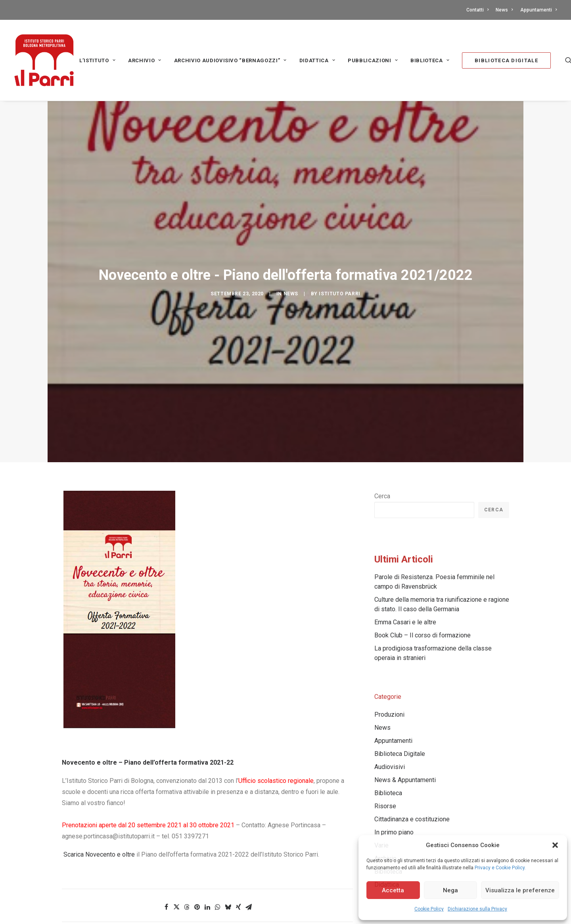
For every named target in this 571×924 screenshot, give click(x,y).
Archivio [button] (145, 60)
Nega (450, 890)
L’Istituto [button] (97, 60)
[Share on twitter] (176, 839)
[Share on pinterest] (197, 839)
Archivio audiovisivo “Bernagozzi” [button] (230, 60)
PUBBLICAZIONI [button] (373, 60)
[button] (555, 845)
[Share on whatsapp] (218, 839)
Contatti (477, 10)
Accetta (393, 890)
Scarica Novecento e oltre (98, 787)
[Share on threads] (187, 839)
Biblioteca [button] (430, 60)
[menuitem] (479, 10)
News (504, 10)
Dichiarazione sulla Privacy (477, 909)
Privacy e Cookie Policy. (500, 868)
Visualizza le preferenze (520, 890)
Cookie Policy (429, 909)
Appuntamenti (538, 10)
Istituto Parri (339, 260)
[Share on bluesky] (228, 839)
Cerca (382, 428)
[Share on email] (249, 839)
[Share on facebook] (166, 839)
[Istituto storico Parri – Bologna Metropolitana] (44, 60)
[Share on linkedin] (207, 839)
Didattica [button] (317, 60)
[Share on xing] (238, 839)
